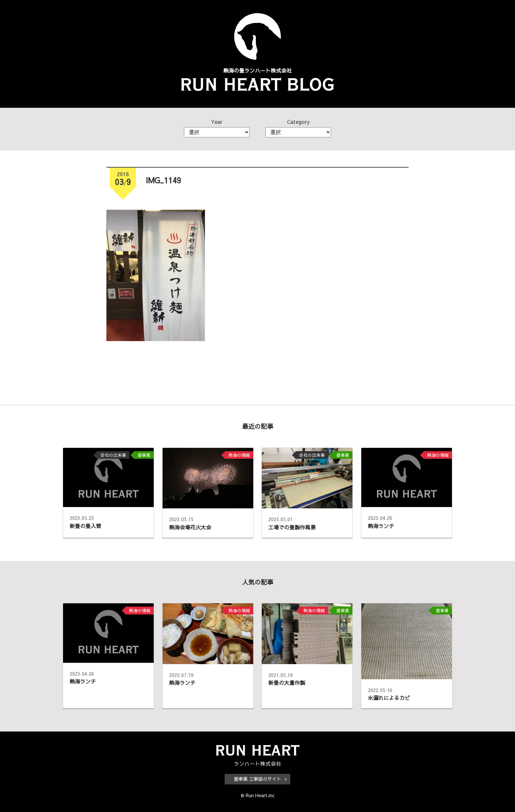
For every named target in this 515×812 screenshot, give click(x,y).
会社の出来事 (113, 455)
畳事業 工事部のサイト (257, 779)
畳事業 (144, 455)
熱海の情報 (239, 455)
